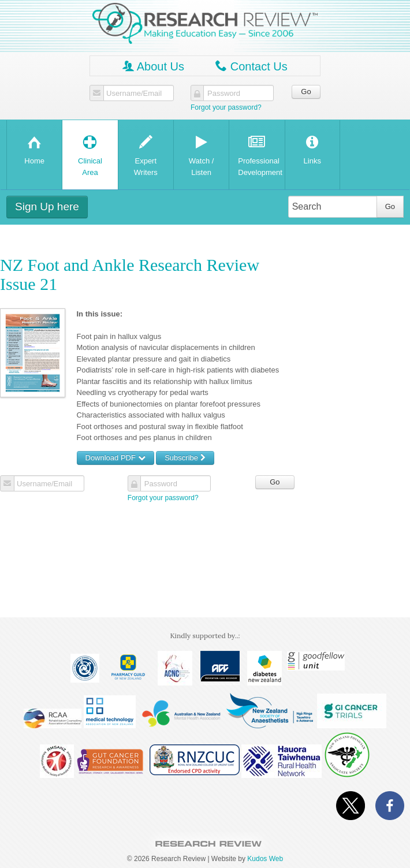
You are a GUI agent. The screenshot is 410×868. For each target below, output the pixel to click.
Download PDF (115, 458)
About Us (153, 66)
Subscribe (185, 458)
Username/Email (134, 94)
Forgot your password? (226, 107)
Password (224, 94)
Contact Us (251, 66)
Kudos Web (265, 859)
